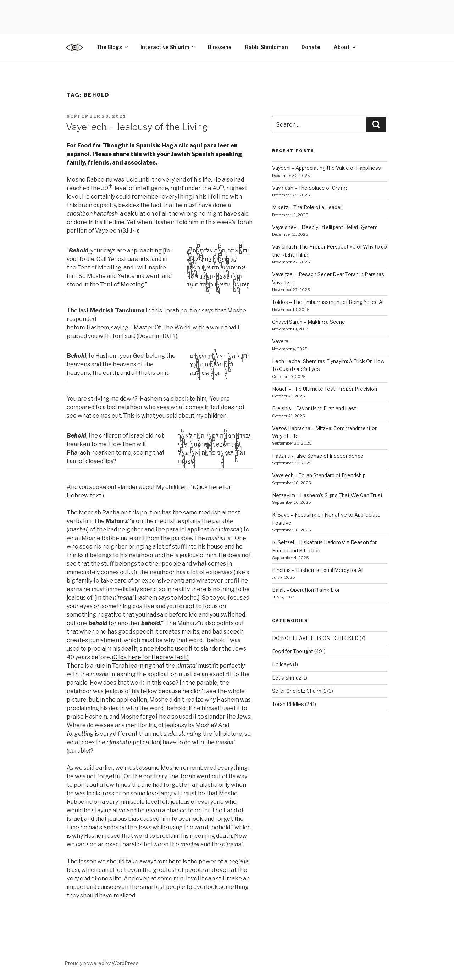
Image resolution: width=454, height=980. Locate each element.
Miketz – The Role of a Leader (307, 207)
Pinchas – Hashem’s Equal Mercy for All (318, 570)
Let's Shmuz (287, 678)
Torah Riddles (288, 704)
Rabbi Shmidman (267, 47)
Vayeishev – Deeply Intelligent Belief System (325, 227)
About (345, 47)
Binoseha (220, 47)
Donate (311, 47)
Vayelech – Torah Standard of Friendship (319, 475)
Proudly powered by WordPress (102, 963)
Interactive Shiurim (168, 47)
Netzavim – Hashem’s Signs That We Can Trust (327, 495)
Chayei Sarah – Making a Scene (309, 322)
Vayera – (282, 341)
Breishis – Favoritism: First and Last (314, 408)
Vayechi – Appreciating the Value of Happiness (326, 168)
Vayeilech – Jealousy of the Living (137, 127)
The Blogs (113, 47)
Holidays (282, 664)
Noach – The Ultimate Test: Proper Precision (325, 389)
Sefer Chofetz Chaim (297, 691)
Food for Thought (293, 651)
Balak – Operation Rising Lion (306, 590)
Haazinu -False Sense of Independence (318, 456)
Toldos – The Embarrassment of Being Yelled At (328, 302)
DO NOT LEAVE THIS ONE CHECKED (315, 638)
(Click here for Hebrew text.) (150, 657)
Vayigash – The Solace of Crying (309, 188)
